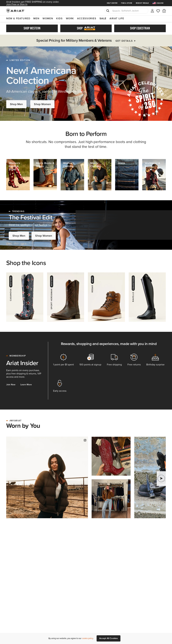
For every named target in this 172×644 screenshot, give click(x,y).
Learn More (26, 385)
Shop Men (16, 104)
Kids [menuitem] (59, 18)
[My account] (152, 11)
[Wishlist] (158, 11)
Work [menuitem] (70, 18)
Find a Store (127, 3)
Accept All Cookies (109, 638)
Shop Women (42, 104)
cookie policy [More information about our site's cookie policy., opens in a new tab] (87, 638)
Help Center (112, 3)
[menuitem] (159, 3)
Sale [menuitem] (103, 18)
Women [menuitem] (48, 18)
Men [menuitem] (36, 18)
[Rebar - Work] (106, 297)
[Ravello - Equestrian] (147, 297)
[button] (164, 11)
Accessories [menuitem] (87, 18)
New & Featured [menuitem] (18, 18)
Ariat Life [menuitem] (117, 18)
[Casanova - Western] (25, 297)
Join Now (11, 385)
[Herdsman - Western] (66, 297)
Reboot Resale (142, 3)
